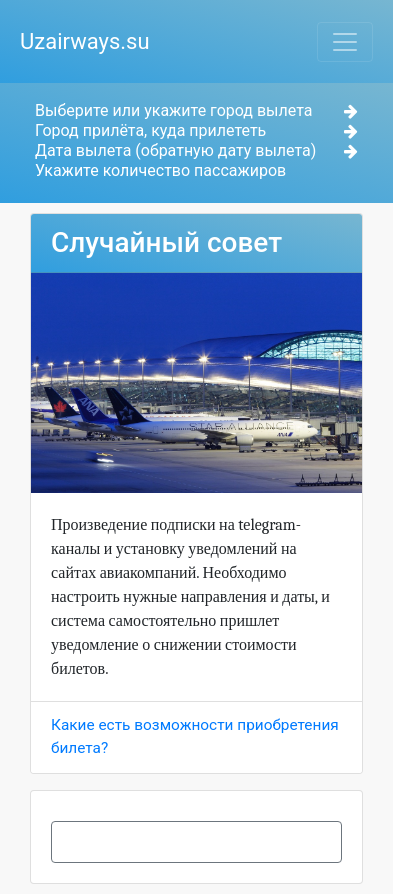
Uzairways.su (85, 41)
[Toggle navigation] (345, 42)
